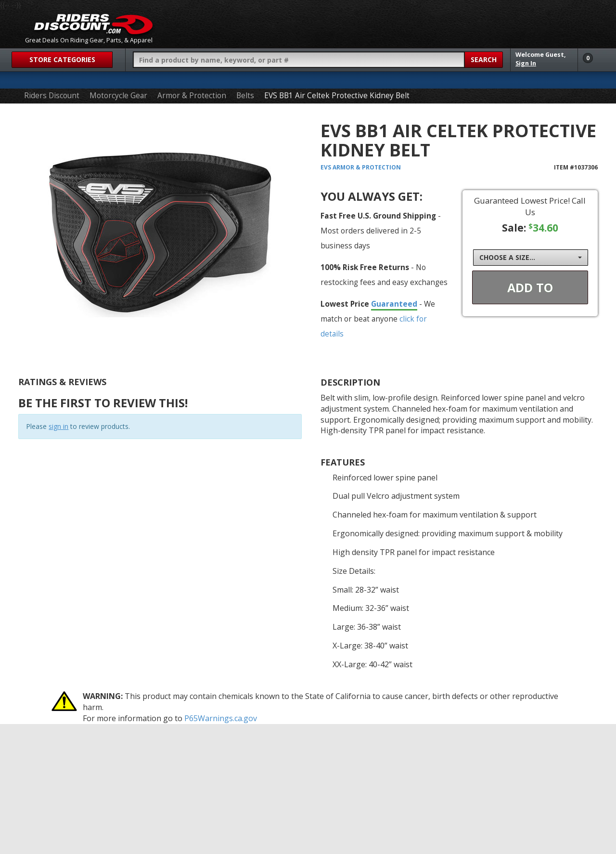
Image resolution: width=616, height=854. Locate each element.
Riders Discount (52, 96)
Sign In (526, 63)
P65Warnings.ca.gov (221, 718)
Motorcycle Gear (118, 96)
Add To (530, 287)
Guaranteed (394, 304)
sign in (58, 426)
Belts (245, 96)
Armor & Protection (192, 96)
